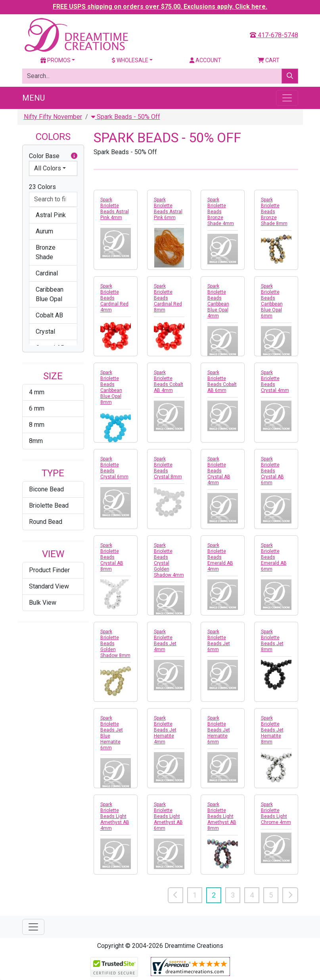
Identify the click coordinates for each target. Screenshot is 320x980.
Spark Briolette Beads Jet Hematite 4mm (165, 730)
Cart (269, 60)
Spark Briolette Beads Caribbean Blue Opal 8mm (111, 387)
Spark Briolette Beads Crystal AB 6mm (272, 471)
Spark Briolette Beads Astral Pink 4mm (115, 209)
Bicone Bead (46, 489)
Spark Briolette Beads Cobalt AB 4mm (169, 381)
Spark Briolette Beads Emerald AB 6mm (274, 557)
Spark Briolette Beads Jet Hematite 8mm (272, 730)
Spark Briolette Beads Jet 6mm (219, 641)
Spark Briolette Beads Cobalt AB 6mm (222, 381)
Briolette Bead (49, 505)
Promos (56, 60)
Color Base (53, 156)
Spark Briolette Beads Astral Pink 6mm (168, 209)
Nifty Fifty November (53, 117)
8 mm (37, 425)
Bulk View (43, 603)
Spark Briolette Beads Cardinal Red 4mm (114, 298)
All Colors (48, 168)
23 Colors (42, 187)
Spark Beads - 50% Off (126, 117)
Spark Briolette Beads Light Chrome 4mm (276, 813)
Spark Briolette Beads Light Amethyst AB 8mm (222, 816)
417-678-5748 (274, 35)
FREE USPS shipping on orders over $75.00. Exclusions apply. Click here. (160, 7)
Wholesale (130, 60)
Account (205, 60)
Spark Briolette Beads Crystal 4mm (275, 381)
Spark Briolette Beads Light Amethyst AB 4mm (115, 816)
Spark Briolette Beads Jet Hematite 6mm (219, 730)
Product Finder (49, 570)
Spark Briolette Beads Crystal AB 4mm (219, 471)
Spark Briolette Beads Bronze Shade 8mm (274, 212)
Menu (34, 98)
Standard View (49, 586)
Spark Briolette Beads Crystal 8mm (168, 468)
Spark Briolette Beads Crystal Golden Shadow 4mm (169, 560)
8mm (36, 441)
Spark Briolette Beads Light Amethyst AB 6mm (168, 816)
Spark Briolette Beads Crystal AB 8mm (112, 557)
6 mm (37, 408)
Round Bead (46, 522)
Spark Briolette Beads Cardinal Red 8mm (168, 298)
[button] (74, 156)
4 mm (37, 392)
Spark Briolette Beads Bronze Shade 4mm (221, 212)
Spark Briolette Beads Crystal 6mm (114, 468)
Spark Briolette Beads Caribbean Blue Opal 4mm (218, 301)
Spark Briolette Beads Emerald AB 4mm (220, 557)
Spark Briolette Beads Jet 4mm (165, 641)
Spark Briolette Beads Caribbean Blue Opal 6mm (272, 301)
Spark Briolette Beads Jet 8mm (272, 641)
